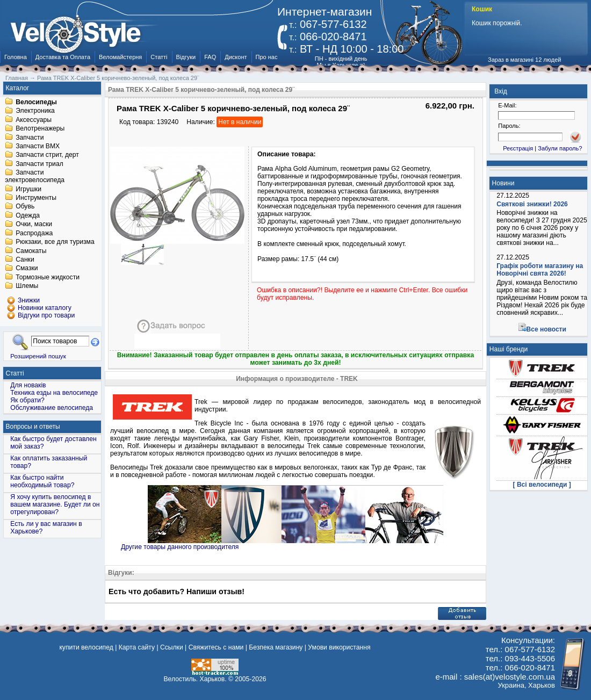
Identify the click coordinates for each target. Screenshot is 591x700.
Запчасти (30, 138)
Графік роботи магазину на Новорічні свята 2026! (540, 270)
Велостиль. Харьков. (195, 679)
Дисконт (236, 57)
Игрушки (28, 189)
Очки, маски (34, 225)
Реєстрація (518, 148)
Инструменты (36, 198)
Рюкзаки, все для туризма (55, 242)
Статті (159, 57)
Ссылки (172, 647)
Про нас (267, 57)
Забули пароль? (560, 148)
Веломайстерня (120, 57)
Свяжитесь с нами (216, 647)
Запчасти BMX (38, 146)
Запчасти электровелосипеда (35, 177)
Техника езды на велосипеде (54, 393)
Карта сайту (137, 647)
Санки (25, 259)
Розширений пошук (38, 356)
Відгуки (186, 57)
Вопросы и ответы (33, 427)
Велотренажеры (40, 129)
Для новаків (28, 385)
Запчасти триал (39, 164)
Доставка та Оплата (63, 57)
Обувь (25, 207)
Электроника (35, 111)
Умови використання (339, 647)
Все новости (546, 329)
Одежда (28, 215)
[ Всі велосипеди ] (542, 485)
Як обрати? (27, 400)
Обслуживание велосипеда (52, 408)
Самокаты (31, 251)
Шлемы (27, 286)
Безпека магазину (276, 647)
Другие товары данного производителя (180, 547)
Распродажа (34, 233)
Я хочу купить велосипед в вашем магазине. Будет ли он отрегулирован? (55, 504)
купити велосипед (86, 647)
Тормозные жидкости (48, 277)
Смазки (27, 269)
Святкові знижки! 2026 (532, 204)
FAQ (210, 57)
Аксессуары (34, 120)
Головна (16, 57)
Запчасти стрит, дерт (47, 155)
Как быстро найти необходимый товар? (42, 481)
